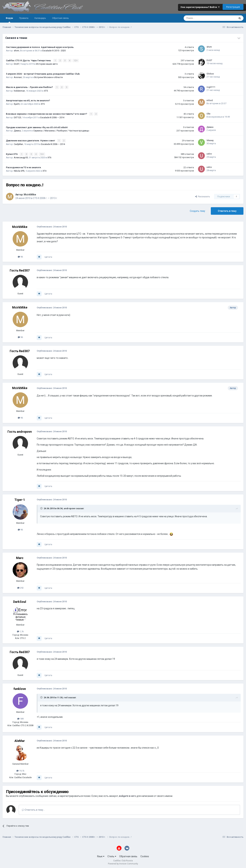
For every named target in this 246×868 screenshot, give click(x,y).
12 (76, 61)
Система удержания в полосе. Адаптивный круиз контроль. (40, 47)
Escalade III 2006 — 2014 (52, 117)
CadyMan (18, 143)
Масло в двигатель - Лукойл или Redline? (30, 87)
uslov (209, 153)
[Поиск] (201, 18)
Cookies (145, 856)
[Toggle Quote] (42, 508)
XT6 (49, 157)
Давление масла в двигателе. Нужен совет (31, 140)
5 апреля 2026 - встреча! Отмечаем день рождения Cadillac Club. (43, 74)
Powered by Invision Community (123, 863)
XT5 (46, 90)
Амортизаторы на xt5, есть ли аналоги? (28, 100)
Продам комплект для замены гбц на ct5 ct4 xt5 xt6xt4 (37, 127)
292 (20, 587)
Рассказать (203, 196)
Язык (101, 856)
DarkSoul (20, 601)
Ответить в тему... (33, 809)
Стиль (112, 856)
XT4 (44, 170)
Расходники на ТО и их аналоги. (24, 167)
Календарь (40, 18)
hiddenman (19, 90)
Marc (20, 557)
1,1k (20, 631)
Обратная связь (60, 18)
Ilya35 (17, 104)
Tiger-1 (20, 499)
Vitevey (210, 140)
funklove (20, 688)
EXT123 (18, 117)
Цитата (48, 256)
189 (20, 718)
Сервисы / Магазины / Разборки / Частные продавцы (61, 130)
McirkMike (30, 194)
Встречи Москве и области (49, 77)
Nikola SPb (19, 170)
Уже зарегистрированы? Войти (200, 7)
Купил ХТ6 (12, 153)
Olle (208, 113)
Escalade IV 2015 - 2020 (54, 51)
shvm (16, 51)
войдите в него (128, 795)
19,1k (20, 770)
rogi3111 (211, 87)
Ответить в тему (227, 210)
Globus (210, 73)
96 (20, 256)
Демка (17, 130)
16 (42, 153)
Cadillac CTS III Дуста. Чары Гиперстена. (29, 60)
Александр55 (21, 157)
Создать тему (197, 210)
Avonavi (18, 77)
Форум (9, 20)
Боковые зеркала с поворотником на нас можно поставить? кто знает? (47, 113)
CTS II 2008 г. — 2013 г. (45, 197)
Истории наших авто (47, 64)
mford (210, 100)
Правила (24, 18)
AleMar (20, 740)
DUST (17, 64)
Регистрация (233, 7)
